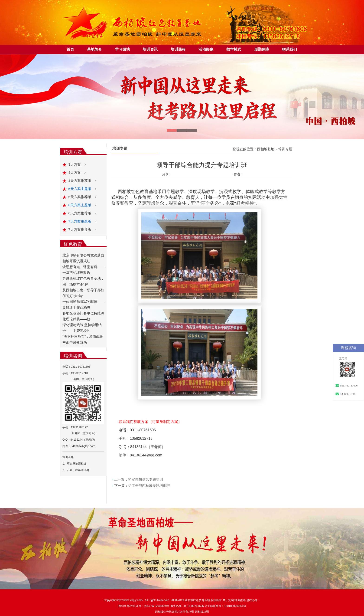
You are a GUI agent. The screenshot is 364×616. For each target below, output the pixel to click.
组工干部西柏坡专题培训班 (149, 486)
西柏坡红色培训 (165, 612)
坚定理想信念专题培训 (146, 479)
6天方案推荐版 (80, 213)
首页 (70, 49)
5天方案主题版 (80, 189)
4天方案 (75, 172)
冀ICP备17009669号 (157, 606)
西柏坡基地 (266, 149)
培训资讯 (150, 49)
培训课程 (178, 49)
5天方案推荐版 (80, 197)
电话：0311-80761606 (76, 367)
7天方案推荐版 (80, 229)
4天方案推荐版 (80, 181)
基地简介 (94, 49)
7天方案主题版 (80, 221)
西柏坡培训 (202, 612)
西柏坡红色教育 (195, 600)
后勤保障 (262, 49)
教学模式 (234, 49)
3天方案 (75, 164)
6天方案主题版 (80, 205)
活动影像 (206, 49)
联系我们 (289, 49)
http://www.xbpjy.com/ (130, 600)
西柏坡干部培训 (184, 612)
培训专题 (285, 149)
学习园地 (122, 49)
